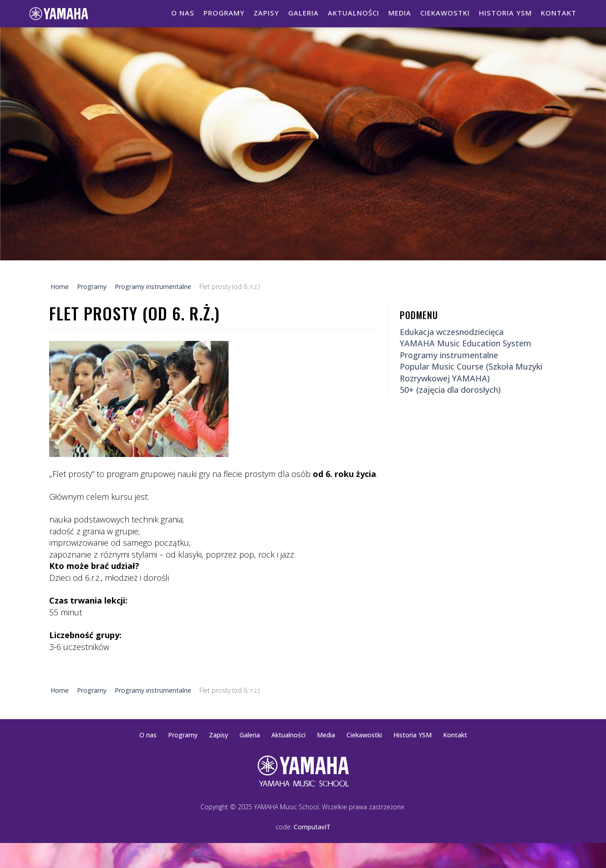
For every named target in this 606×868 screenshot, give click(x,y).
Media (400, 13)
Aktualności (354, 13)
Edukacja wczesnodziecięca (452, 332)
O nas (183, 13)
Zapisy (266, 13)
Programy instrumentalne (449, 355)
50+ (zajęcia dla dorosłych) (450, 390)
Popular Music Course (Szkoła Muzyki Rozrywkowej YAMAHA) (471, 372)
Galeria (303, 13)
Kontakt (559, 13)
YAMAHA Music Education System (466, 343)
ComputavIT (312, 827)
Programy (224, 13)
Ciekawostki (445, 13)
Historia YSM (505, 13)
